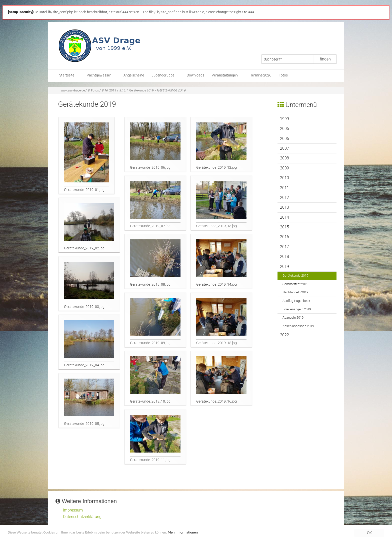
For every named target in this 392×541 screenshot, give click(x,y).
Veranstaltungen (225, 75)
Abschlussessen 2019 (298, 326)
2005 (284, 129)
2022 (284, 335)
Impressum (73, 510)
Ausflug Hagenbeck (296, 301)
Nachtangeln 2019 (295, 292)
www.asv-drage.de (73, 90)
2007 (284, 148)
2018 (284, 257)
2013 (284, 207)
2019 (109, 90)
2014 (284, 217)
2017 (284, 247)
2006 (284, 139)
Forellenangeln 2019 (297, 309)
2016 (284, 237)
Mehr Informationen (214, 533)
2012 (284, 198)
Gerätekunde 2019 (136, 90)
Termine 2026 (261, 75)
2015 (284, 227)
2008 (284, 158)
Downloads (195, 75)
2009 (284, 168)
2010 (284, 178)
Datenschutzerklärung (82, 517)
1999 (284, 119)
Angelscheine (134, 75)
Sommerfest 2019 (295, 284)
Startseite (67, 75)
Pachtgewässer (99, 75)
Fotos (283, 75)
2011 (284, 188)
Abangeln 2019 (293, 317)
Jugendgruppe (163, 75)
